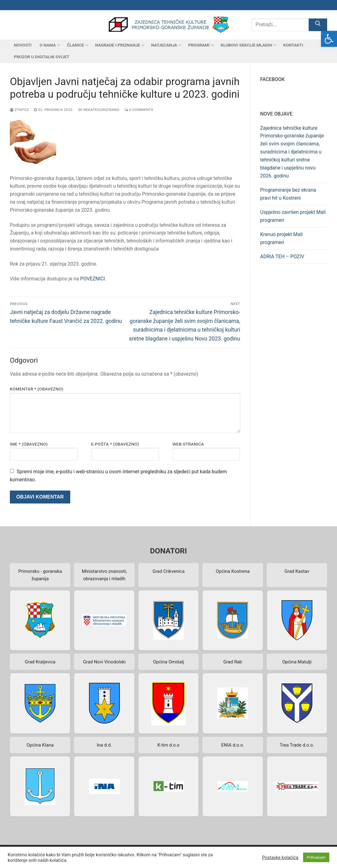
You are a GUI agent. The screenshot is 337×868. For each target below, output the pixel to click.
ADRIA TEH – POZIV (282, 257)
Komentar (37, 389)
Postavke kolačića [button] (280, 858)
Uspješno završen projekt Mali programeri (293, 216)
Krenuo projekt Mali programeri (282, 238)
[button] (329, 39)
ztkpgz (19, 110)
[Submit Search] (318, 25)
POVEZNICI (92, 279)
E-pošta (115, 444)
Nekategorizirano (99, 110)
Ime (29, 444)
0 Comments (139, 110)
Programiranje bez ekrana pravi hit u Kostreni (288, 194)
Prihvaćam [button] (316, 857)
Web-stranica (188, 444)
